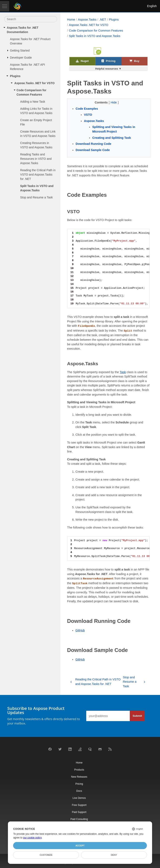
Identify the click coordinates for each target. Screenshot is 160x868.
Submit (137, 716)
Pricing (108, 61)
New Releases (79, 777)
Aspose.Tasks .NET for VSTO (34, 83)
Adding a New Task (33, 102)
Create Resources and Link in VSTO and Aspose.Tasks (38, 134)
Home (71, 20)
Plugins (15, 76)
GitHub (80, 630)
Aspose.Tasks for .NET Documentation (23, 30)
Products (79, 770)
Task (123, 372)
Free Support (79, 805)
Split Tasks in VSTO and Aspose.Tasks (37, 188)
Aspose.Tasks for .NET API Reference (27, 67)
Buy (134, 61)
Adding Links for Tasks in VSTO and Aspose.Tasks (36, 111)
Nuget (82, 61)
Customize (46, 855)
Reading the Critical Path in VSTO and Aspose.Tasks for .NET (38, 175)
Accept (80, 846)
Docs (79, 791)
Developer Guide (21, 58)
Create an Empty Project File (36, 122)
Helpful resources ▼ (108, 69)
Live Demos (79, 798)
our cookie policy (32, 838)
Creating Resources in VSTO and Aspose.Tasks (36, 145)
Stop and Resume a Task (36, 197)
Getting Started (20, 50)
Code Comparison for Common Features (31, 92)
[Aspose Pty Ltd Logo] (17, 6)
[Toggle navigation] (5, 6)
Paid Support (79, 812)
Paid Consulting (79, 819)
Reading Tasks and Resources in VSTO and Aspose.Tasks (36, 159)
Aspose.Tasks (87, 20)
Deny (114, 855)
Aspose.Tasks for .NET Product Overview (30, 41)
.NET (103, 20)
